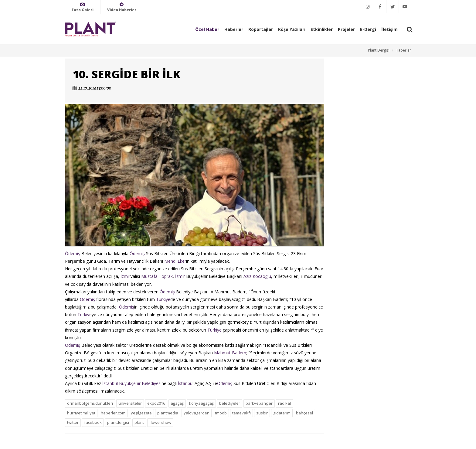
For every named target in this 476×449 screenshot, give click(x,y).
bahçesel (304, 413)
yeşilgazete (141, 413)
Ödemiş (73, 253)
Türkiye (163, 299)
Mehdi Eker (175, 261)
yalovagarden (197, 413)
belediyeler (230, 403)
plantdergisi (118, 422)
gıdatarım (282, 413)
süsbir (262, 413)
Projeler (346, 29)
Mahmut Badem (230, 353)
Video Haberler (122, 7)
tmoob (221, 413)
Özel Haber (207, 29)
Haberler (234, 29)
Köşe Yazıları (292, 29)
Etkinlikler (322, 29)
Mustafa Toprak (157, 276)
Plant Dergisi (379, 50)
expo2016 (156, 403)
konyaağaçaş (201, 403)
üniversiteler (130, 403)
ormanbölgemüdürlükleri (90, 403)
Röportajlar (261, 29)
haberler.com (113, 413)
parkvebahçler (259, 403)
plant (139, 422)
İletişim (389, 29)
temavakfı (241, 413)
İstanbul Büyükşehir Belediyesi (132, 383)
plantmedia (168, 413)
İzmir (125, 276)
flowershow (160, 422)
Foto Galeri (83, 7)
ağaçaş (177, 403)
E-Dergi (368, 29)
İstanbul (186, 383)
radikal (284, 403)
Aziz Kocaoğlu (257, 276)
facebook (93, 422)
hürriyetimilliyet (81, 413)
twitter (73, 422)
